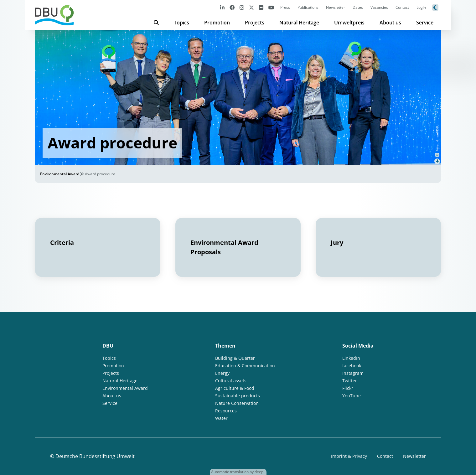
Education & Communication (245, 366)
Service (425, 23)
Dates (358, 7)
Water (221, 418)
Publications (308, 7)
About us (390, 23)
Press (285, 7)
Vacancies (379, 7)
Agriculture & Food (235, 388)
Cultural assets (231, 381)
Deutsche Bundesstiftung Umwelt (95, 456)
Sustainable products (238, 396)
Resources (226, 411)
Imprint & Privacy (349, 456)
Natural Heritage (299, 23)
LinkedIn (351, 358)
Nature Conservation (237, 403)
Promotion (217, 23)
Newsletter (336, 7)
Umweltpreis (349, 23)
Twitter (350, 381)
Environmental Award (60, 174)
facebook (352, 366)
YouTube (352, 396)
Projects (255, 23)
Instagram (353, 373)
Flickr (348, 388)
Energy (222, 373)
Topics (181, 23)
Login (421, 7)
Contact (402, 7)
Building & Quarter (235, 358)
